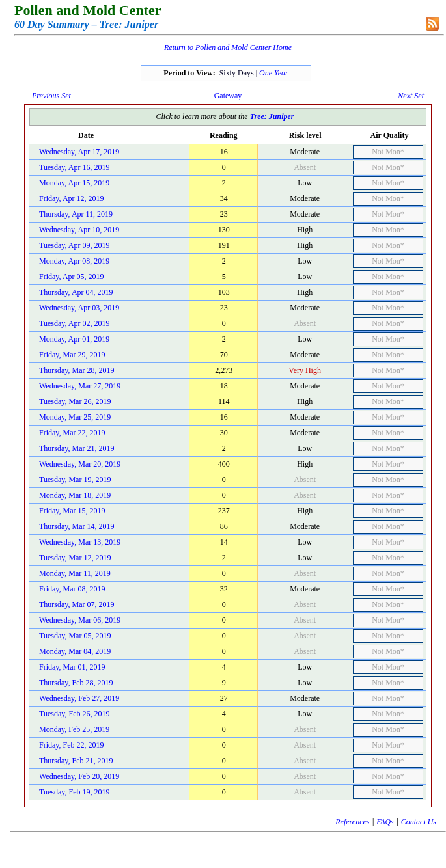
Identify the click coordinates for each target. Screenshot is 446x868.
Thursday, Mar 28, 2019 (77, 370)
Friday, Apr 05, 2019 (72, 277)
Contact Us (419, 822)
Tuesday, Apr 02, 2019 (74, 323)
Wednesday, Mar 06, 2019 (80, 620)
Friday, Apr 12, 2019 (72, 198)
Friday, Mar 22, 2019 (72, 433)
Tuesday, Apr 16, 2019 (74, 167)
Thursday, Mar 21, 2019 (77, 448)
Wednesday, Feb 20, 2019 (79, 776)
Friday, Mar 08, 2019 (72, 589)
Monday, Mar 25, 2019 (75, 417)
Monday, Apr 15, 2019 (74, 183)
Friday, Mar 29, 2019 (72, 355)
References (352, 822)
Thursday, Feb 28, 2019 (76, 683)
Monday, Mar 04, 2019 (75, 651)
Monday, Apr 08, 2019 (74, 261)
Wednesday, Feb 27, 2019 (79, 698)
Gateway (228, 96)
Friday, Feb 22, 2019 (72, 745)
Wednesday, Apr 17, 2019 (79, 152)
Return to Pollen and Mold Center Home (228, 47)
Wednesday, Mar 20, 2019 (80, 464)
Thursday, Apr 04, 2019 (76, 292)
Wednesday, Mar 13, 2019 (80, 542)
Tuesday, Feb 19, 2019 (74, 792)
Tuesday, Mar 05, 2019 (75, 636)
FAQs (385, 822)
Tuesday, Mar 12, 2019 (75, 558)
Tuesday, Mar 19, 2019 (75, 480)
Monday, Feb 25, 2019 (74, 729)
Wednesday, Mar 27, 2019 (80, 386)
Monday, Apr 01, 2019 (74, 339)
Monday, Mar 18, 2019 (75, 495)
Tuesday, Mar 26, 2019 (75, 401)
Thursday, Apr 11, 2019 (76, 214)
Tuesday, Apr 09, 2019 (74, 245)
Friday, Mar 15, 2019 (72, 511)
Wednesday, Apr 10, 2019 (79, 230)
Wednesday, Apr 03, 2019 (79, 308)
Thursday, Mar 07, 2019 (77, 604)
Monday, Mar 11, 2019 (75, 573)
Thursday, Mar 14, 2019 (77, 526)
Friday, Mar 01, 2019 (72, 667)
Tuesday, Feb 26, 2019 (74, 714)
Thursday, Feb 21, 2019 (76, 761)
